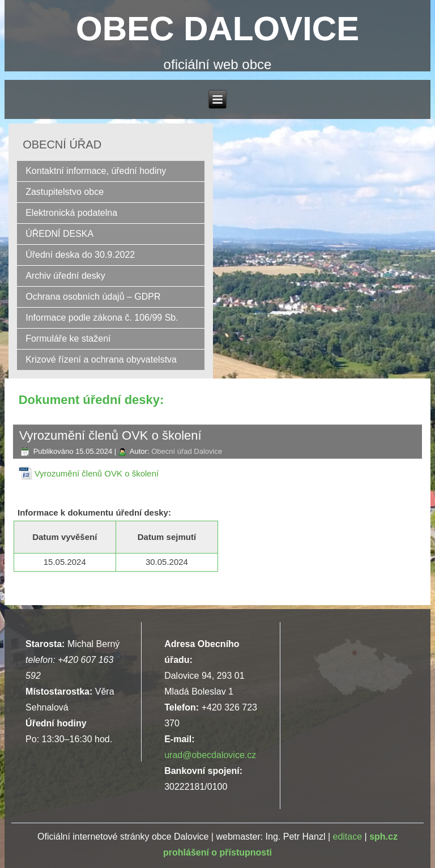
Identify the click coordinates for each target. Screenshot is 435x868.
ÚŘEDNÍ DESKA (59, 234)
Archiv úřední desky (65, 276)
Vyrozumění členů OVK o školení (97, 473)
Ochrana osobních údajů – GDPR (93, 297)
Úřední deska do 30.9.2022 (80, 255)
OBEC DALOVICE (217, 29)
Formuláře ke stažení (68, 339)
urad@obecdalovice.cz (210, 755)
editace (347, 837)
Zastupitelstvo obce (65, 192)
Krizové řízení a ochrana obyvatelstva (101, 359)
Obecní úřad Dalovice (187, 451)
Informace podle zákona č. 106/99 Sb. (102, 318)
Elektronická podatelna (71, 213)
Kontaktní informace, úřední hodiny (96, 171)
